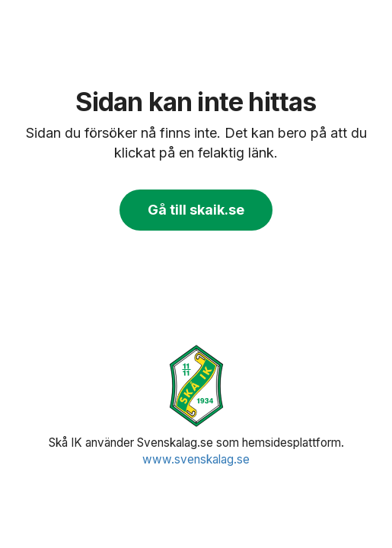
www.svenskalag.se (196, 459)
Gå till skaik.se (196, 210)
